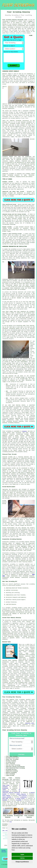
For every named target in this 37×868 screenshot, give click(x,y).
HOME (17, 9)
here (11, 822)
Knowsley (25, 431)
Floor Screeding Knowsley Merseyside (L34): (15, 20)
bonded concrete (18, 668)
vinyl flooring (23, 795)
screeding (18, 121)
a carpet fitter (20, 798)
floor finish (6, 612)
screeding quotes (7, 724)
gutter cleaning (7, 797)
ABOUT (24, 9)
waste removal (6, 795)
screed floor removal (24, 622)
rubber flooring (21, 794)
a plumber (19, 800)
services (25, 449)
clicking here (30, 723)
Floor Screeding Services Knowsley (15, 730)
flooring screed (7, 188)
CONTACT (28, 9)
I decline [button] (22, 858)
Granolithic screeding (9, 542)
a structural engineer (20, 104)
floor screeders (12, 443)
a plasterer (23, 797)
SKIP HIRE (5, 798)
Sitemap (4, 850)
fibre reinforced (24, 220)
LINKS (21, 9)
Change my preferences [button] (22, 862)
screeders (12, 174)
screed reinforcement (28, 491)
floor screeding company (10, 75)
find (7, 700)
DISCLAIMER (33, 9)
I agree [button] (22, 854)
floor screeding (30, 26)
